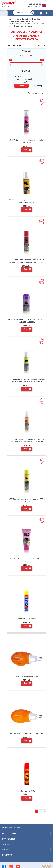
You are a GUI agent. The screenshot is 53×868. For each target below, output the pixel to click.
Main (11, 19)
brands (6, 844)
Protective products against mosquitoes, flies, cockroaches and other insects (24, 21)
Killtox (15, 79)
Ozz (27, 81)
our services (9, 839)
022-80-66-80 (35, 4)
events (6, 849)
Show (21, 86)
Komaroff (28, 78)
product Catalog (11, 828)
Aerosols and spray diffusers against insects (26, 25)
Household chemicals (22, 19)
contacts (7, 855)
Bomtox (16, 76)
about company (10, 833)
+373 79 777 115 (33, 6)
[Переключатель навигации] (4, 13)
